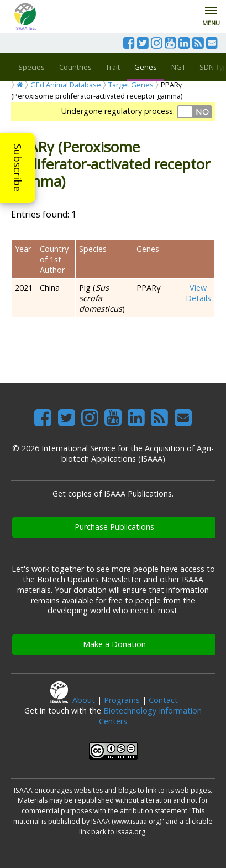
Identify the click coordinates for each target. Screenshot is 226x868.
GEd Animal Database (66, 85)
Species (31, 67)
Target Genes (131, 85)
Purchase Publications (114, 527)
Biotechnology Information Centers (150, 716)
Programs (122, 700)
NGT (178, 67)
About (84, 700)
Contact (163, 700)
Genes (146, 67)
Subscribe (18, 168)
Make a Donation (114, 644)
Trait (113, 67)
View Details (198, 293)
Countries (75, 67)
